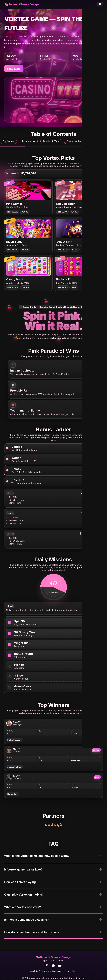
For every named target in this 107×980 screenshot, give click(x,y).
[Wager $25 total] (10, 644)
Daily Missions (96, 141)
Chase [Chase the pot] (96, 173)
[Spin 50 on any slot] (10, 623)
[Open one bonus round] (10, 655)
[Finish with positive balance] (10, 688)
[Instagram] (47, 966)
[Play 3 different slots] (10, 677)
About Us (34, 971)
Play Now (14, 69)
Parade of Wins (51, 141)
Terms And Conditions (51, 971)
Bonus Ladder (74, 141)
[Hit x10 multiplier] (10, 666)
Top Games (8, 141)
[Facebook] (53, 966)
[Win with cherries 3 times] (10, 634)
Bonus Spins (29, 141)
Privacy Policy (71, 971)
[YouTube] (60, 966)
